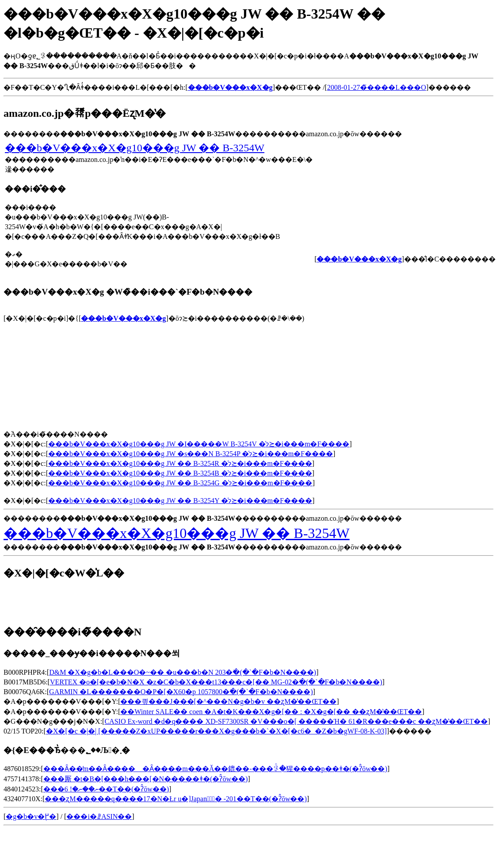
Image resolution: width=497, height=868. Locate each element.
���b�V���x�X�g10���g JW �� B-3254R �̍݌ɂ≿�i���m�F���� (180, 463)
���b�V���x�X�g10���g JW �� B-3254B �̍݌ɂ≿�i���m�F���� (180, 473)
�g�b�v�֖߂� (31, 816)
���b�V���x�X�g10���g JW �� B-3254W (135, 148)
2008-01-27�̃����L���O (377, 87)
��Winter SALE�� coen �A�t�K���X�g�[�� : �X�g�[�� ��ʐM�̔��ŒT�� (271, 712)
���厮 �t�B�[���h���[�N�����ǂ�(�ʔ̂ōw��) (146, 779)
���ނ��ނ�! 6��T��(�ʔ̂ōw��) (106, 789)
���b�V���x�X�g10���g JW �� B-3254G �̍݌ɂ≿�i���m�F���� (180, 483)
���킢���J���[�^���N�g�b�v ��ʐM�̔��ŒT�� (228, 701)
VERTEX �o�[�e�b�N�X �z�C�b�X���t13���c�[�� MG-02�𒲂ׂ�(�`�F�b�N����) (216, 682)
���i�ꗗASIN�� (99, 816)
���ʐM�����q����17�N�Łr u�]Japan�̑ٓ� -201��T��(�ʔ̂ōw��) (176, 799)
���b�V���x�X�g (123, 318)
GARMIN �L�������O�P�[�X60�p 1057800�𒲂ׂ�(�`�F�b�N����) (181, 692)
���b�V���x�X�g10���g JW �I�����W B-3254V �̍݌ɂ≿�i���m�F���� (199, 444)
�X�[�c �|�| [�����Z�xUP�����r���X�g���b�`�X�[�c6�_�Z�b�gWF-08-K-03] (216, 731)
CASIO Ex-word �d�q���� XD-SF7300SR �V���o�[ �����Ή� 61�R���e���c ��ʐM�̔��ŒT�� (296, 721)
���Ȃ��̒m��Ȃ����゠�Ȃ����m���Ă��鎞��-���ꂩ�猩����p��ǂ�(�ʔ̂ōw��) (215, 769)
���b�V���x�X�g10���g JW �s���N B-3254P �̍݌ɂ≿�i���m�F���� (191, 454)
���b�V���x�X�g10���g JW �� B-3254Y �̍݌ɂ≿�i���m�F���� (180, 501)
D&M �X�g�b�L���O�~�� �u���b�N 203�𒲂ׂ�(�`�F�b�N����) (183, 672)
